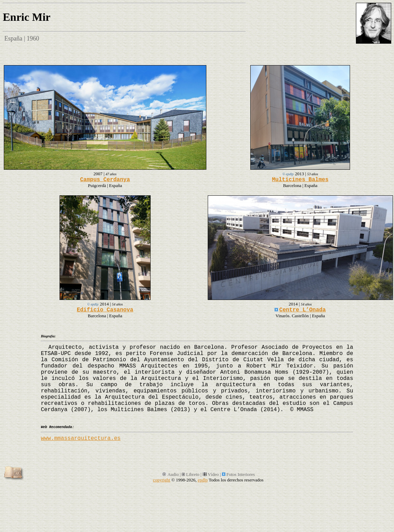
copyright (162, 480)
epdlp (203, 480)
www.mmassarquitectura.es (81, 438)
